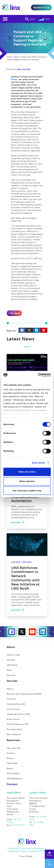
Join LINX (11, 660)
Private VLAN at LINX (16, 704)
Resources (13, 740)
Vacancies (11, 675)
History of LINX (13, 655)
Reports (10, 768)
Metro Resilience (14, 734)
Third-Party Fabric (14, 729)
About (11, 647)
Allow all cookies (27, 472)
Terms (9, 670)
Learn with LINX (14, 748)
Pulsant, (15, 79)
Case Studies (12, 763)
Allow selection (27, 481)
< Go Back (14, 313)
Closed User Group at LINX (18, 714)
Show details (39, 463)
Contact (12, 784)
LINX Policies (12, 665)
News (16, 57)
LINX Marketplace (14, 779)
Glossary (10, 758)
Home (9, 57)
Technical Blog (13, 773)
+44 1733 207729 (18, 825)
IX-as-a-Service (13, 719)
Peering (10, 689)
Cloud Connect (13, 709)
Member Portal (41, 7)
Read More (16, 523)
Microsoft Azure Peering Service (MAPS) (24, 694)
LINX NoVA (16, 562)
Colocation (11, 699)
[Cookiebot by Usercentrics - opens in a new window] (38, 375)
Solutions (11, 753)
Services (12, 681)
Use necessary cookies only (27, 491)
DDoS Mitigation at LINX (17, 724)
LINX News (27, 562)
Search (30, 19)
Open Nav (6, 17)
